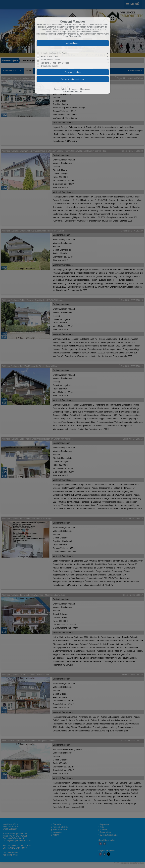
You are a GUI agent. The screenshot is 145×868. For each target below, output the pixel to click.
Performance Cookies (50, 60)
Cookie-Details (60, 89)
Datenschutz (74, 89)
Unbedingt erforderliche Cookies (55, 53)
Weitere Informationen (73, 91)
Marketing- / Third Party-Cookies (55, 63)
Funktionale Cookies (50, 57)
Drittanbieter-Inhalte (49, 66)
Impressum (86, 89)
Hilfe (80, 36)
